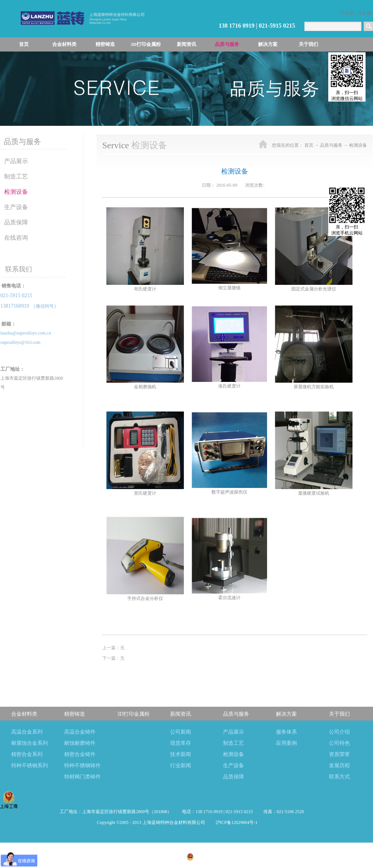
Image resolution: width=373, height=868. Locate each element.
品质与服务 (331, 145)
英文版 (364, 13)
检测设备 (358, 145)
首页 (24, 44)
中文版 (347, 13)
